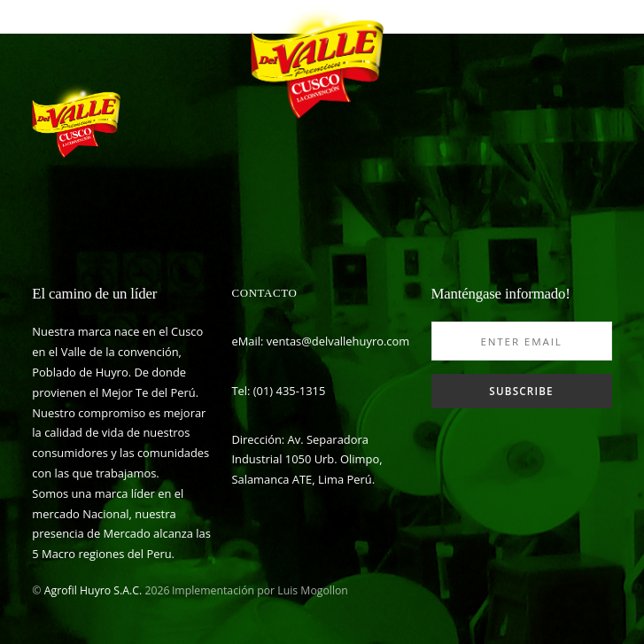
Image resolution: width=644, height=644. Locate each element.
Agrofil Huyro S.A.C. (93, 590)
